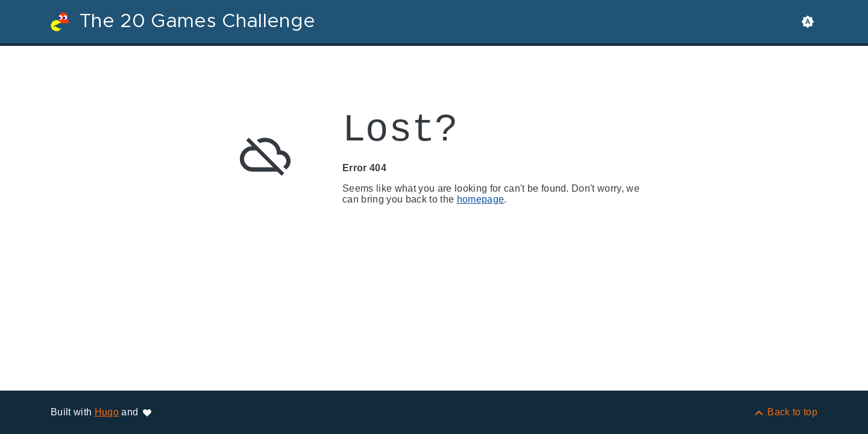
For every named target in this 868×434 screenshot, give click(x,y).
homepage (481, 199)
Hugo (107, 412)
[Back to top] (785, 412)
